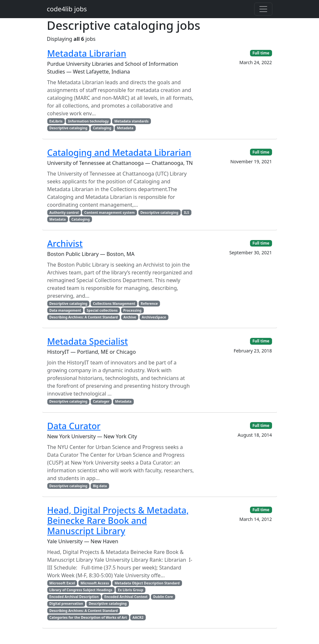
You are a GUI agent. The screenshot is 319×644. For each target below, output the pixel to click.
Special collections (102, 310)
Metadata (125, 128)
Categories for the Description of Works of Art (88, 617)
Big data (100, 486)
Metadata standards (131, 121)
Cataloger (101, 401)
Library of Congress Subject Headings (81, 590)
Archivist (65, 243)
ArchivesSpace (154, 317)
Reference (149, 304)
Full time (261, 53)
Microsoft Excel (62, 583)
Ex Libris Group (131, 590)
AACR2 (138, 617)
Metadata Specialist (88, 341)
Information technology (88, 121)
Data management (65, 310)
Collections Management (114, 304)
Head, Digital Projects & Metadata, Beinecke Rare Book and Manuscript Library (118, 520)
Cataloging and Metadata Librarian (119, 152)
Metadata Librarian (87, 53)
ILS (187, 213)
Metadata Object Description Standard (147, 583)
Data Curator (74, 426)
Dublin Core (163, 597)
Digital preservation (66, 604)
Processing (132, 310)
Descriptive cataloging (68, 128)
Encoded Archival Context (126, 597)
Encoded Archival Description (74, 597)
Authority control (64, 213)
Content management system (109, 213)
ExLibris (56, 121)
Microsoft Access (95, 583)
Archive (130, 317)
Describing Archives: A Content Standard (83, 317)
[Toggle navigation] (263, 9)
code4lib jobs (67, 9)
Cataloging (102, 128)
